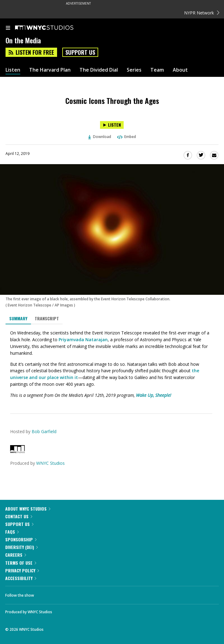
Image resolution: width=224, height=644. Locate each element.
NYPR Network (202, 13)
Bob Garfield (44, 431)
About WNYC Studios (28, 509)
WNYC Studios (50, 463)
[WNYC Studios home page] (52, 28)
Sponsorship (21, 539)
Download (100, 137)
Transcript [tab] (47, 318)
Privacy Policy (22, 570)
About (180, 70)
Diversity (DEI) (21, 547)
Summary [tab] (18, 318)
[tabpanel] (112, 364)
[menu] (8, 28)
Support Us (80, 52)
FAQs (12, 532)
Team (157, 70)
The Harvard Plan (50, 70)
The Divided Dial (99, 70)
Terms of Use (21, 563)
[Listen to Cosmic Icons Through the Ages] (112, 125)
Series (134, 70)
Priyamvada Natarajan (83, 340)
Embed (126, 137)
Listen (13, 70)
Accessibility (21, 578)
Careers (16, 555)
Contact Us (19, 516)
